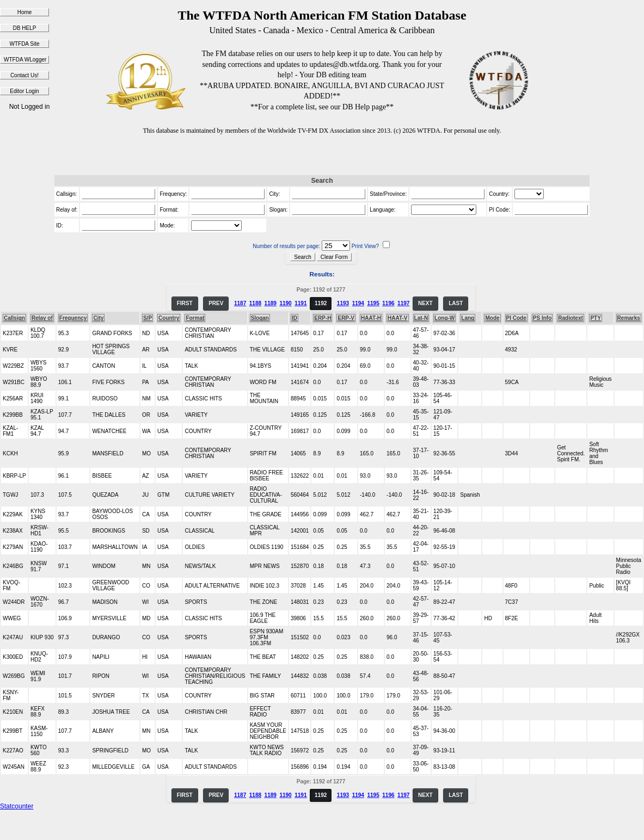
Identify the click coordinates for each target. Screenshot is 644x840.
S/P (148, 318)
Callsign (14, 318)
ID (295, 318)
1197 (403, 303)
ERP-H (323, 318)
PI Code (516, 318)
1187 (240, 303)
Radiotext (571, 318)
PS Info (542, 318)
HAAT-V (397, 318)
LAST (456, 303)
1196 (388, 303)
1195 (373, 303)
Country (169, 318)
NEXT (425, 303)
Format (195, 318)
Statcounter (17, 806)
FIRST (185, 303)
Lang (468, 318)
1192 (321, 303)
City (98, 318)
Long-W (444, 318)
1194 (358, 303)
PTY (595, 318)
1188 (255, 303)
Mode (492, 318)
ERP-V (346, 318)
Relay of (42, 318)
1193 (343, 303)
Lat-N (421, 318)
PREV (216, 303)
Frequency (73, 318)
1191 (300, 303)
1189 (271, 303)
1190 (285, 303)
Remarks (629, 318)
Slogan (260, 318)
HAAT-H (371, 318)
